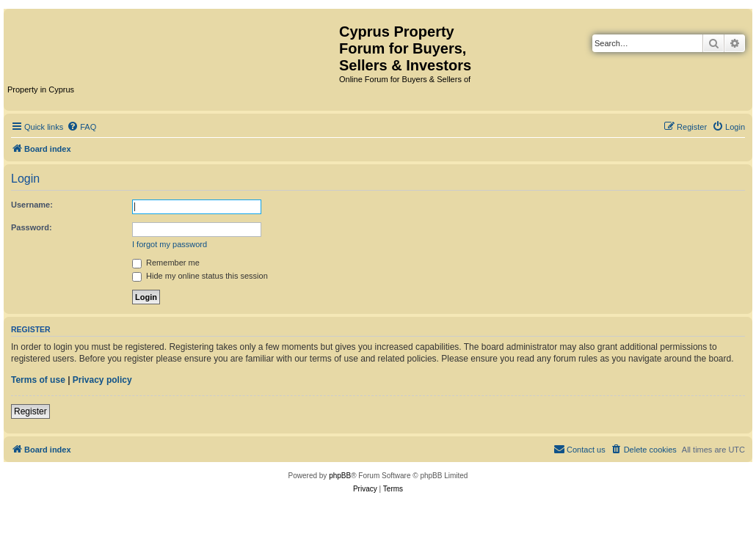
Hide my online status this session (200, 276)
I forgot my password (170, 244)
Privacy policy (102, 380)
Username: (32, 205)
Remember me (166, 263)
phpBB (340, 476)
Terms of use (38, 380)
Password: (32, 227)
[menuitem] (81, 127)
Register (30, 411)
